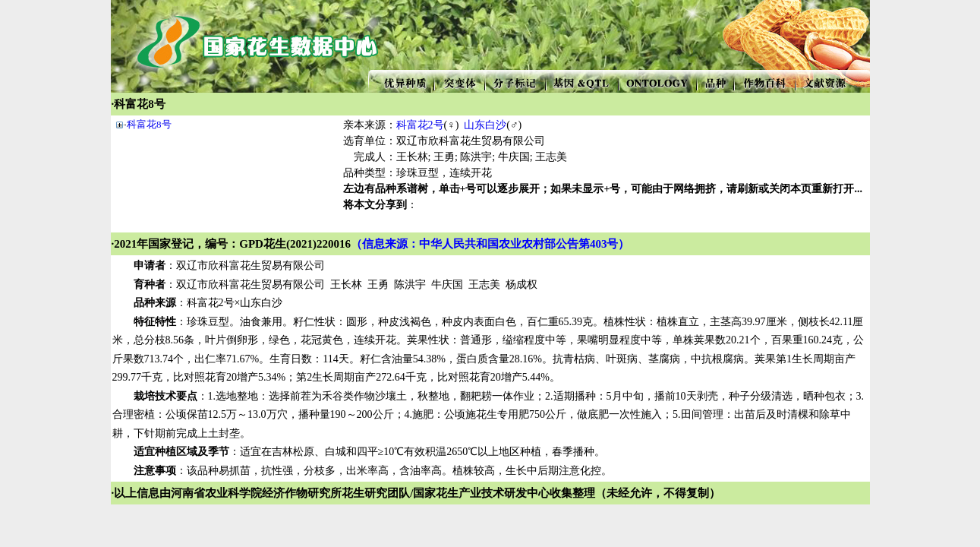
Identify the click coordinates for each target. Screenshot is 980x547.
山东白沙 (485, 125)
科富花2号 (420, 125)
